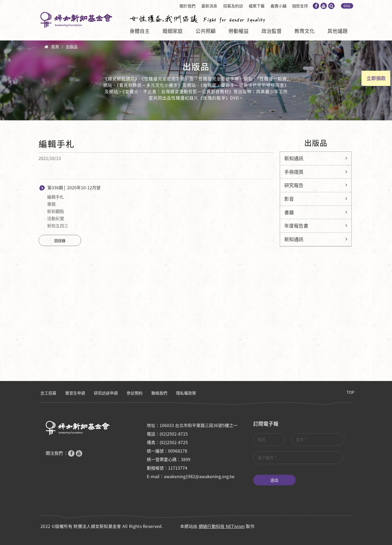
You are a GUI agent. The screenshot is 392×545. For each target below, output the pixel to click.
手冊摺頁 (294, 172)
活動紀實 (56, 218)
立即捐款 (376, 78)
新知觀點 (56, 211)
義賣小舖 (278, 6)
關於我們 (187, 6)
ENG (347, 6)
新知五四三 (58, 226)
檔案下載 (257, 6)
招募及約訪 (233, 6)
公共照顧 (206, 31)
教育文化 (305, 31)
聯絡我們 (159, 393)
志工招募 (48, 393)
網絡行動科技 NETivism (222, 526)
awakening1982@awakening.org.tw (199, 476)
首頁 (55, 47)
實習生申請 (75, 393)
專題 (51, 204)
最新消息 (209, 6)
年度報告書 (296, 226)
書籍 (289, 212)
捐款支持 (300, 6)
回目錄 (60, 240)
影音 (289, 199)
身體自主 (140, 31)
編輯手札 (56, 197)
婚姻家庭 (173, 31)
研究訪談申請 (106, 393)
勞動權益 (239, 31)
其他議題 (337, 31)
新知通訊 (294, 158)
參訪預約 (135, 393)
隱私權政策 (186, 393)
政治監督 (272, 31)
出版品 (72, 47)
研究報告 (294, 185)
